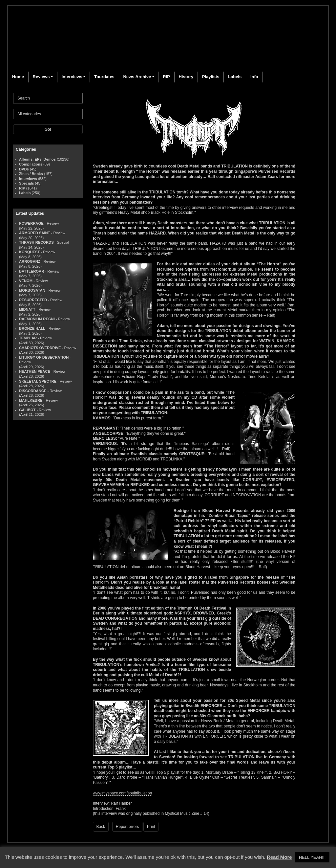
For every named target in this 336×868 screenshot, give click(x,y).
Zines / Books (31, 174)
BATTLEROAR (31, 271)
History (186, 77)
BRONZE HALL (32, 328)
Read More (279, 857)
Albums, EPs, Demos (37, 159)
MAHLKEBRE (31, 400)
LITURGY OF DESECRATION (44, 357)
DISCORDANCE (33, 391)
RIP (166, 77)
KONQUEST (29, 252)
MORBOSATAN (32, 290)
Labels (235, 77)
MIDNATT (27, 309)
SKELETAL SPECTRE (38, 381)
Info (254, 77)
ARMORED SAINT (34, 233)
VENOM (26, 281)
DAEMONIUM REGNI (37, 319)
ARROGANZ (30, 261)
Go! (48, 129)
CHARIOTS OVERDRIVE (40, 348)
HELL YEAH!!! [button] (312, 857)
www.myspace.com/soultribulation (122, 793)
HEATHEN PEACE (35, 371)
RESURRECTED (33, 300)
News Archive (137, 77)
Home (18, 77)
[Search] (48, 98)
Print (151, 827)
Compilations (31, 164)
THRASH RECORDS (36, 242)
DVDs (24, 169)
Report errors (127, 827)
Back (101, 827)
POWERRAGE (31, 223)
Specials (26, 183)
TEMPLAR (28, 338)
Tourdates (104, 77)
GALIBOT (27, 410)
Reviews (41, 77)
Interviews (72, 77)
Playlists (211, 77)
